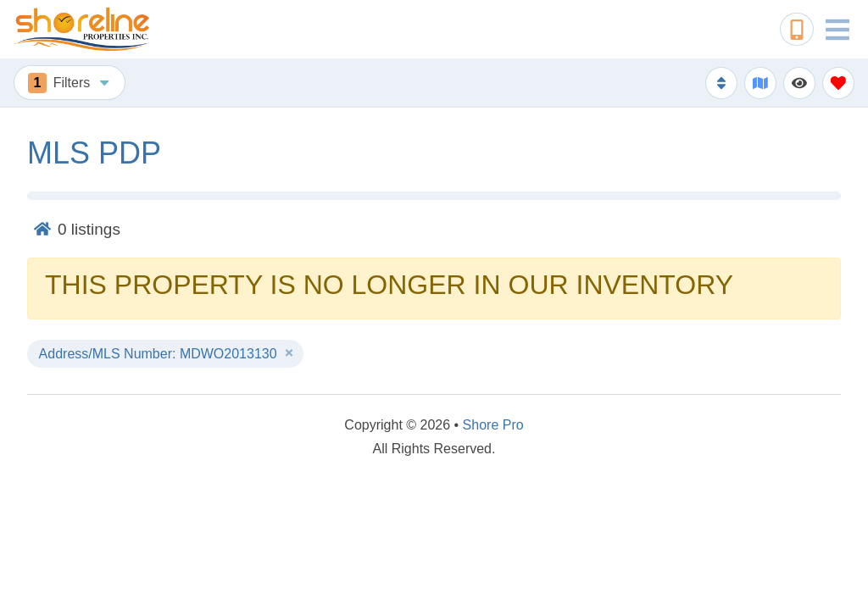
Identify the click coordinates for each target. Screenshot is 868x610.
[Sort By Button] (721, 83)
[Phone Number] (797, 30)
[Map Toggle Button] (760, 83)
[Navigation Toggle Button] (837, 30)
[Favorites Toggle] (838, 83)
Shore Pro (493, 425)
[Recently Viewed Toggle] (799, 83)
